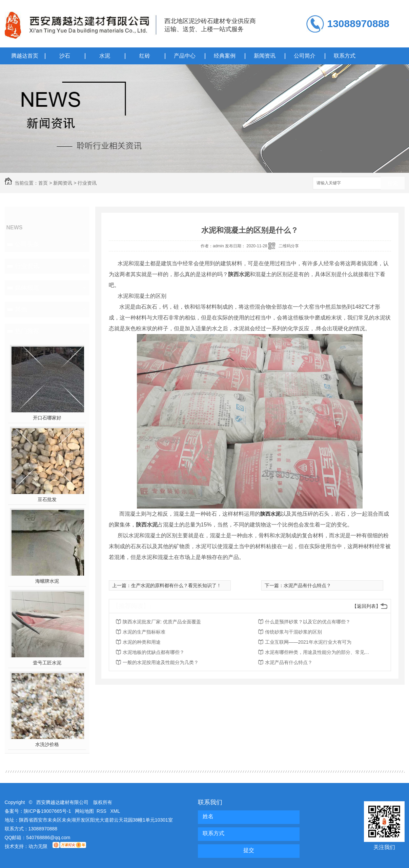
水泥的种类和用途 (142, 642)
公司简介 (305, 56)
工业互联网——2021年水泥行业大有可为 (308, 642)
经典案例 (225, 56)
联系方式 (345, 56)
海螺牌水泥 (47, 581)
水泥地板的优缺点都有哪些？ (154, 652)
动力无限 (38, 846)
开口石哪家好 (47, 418)
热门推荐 (27, 331)
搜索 (393, 183)
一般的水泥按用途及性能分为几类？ (161, 662)
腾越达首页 (25, 56)
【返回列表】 (366, 606)
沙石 (65, 56)
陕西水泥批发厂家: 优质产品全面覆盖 (162, 622)
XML (115, 811)
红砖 (145, 56)
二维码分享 (289, 246)
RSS (102, 811)
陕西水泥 (270, 514)
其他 (21, 309)
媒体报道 (27, 288)
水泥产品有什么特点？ (307, 585)
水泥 (105, 56)
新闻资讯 (265, 56)
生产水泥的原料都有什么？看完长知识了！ (176, 585)
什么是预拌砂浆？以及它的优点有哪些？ (308, 622)
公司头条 (27, 244)
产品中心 (185, 56)
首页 (43, 183)
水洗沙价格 (47, 744)
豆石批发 (47, 499)
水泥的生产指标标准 (144, 632)
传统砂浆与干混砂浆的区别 (293, 632)
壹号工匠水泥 (47, 663)
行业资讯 (87, 183)
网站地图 (84, 811)
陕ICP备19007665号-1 (47, 811)
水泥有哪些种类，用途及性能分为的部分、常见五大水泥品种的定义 (319, 652)
